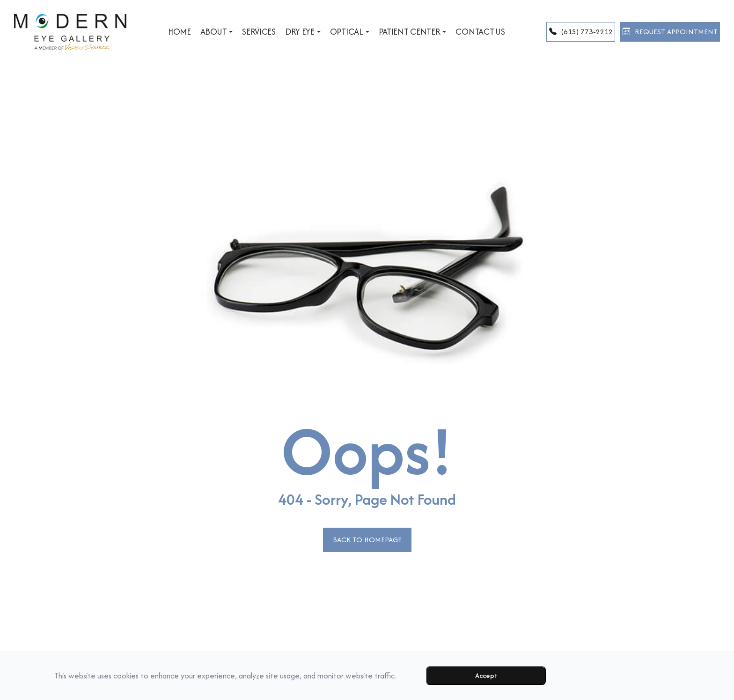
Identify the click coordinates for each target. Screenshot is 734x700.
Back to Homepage (367, 540)
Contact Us (457, 32)
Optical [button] (327, 32)
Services (236, 32)
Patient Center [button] (389, 32)
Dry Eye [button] (280, 32)
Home (157, 32)
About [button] (194, 32)
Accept (486, 675)
